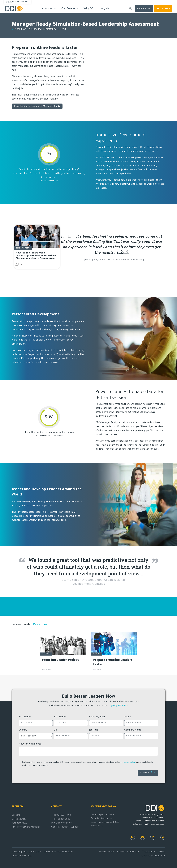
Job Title (94, 730)
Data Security (19, 819)
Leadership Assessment (102, 815)
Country (23, 730)
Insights (105, 8)
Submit (148, 773)
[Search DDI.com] (131, 8)
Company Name (133, 730)
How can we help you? (31, 744)
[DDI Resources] (163, 837)
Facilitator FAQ (20, 823)
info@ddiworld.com (62, 823)
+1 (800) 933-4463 (118, 706)
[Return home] (13, 30)
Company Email (97, 717)
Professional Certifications (26, 827)
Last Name (60, 717)
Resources (40, 625)
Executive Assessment (101, 819)
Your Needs (49, 8)
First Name (25, 717)
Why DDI (89, 8)
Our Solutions (69, 8)
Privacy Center (107, 852)
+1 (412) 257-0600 (61, 819)
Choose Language (20, 2)
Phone (128, 717)
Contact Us (144, 8)
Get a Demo (163, 8)
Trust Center (149, 852)
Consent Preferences (128, 852)
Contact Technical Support (65, 827)
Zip (56, 730)
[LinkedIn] (132, 837)
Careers (16, 815)
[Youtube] (142, 837)
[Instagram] (153, 837)
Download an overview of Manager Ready (37, 106)
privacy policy (129, 762)
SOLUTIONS (21, 30)
